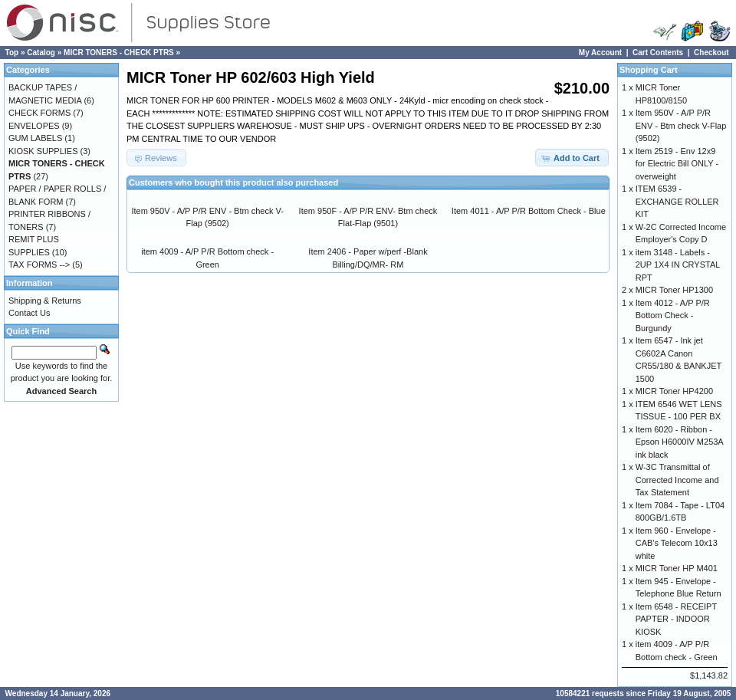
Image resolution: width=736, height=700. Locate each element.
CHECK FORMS (39, 113)
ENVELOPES (34, 126)
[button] (572, 158)
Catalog (41, 53)
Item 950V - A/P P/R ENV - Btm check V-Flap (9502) (681, 125)
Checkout (711, 53)
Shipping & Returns (45, 301)
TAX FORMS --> (39, 265)
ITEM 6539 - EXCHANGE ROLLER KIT (677, 201)
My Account (600, 53)
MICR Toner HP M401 (677, 568)
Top (12, 53)
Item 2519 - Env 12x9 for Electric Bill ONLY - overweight (677, 164)
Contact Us (29, 313)
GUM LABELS (35, 138)
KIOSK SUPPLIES (43, 151)
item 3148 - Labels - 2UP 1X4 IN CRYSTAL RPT (678, 265)
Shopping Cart (649, 70)
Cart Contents (658, 53)
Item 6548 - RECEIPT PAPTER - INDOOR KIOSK (676, 619)
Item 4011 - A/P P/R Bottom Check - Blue (529, 211)
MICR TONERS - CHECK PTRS (119, 53)
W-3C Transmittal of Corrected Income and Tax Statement (677, 480)
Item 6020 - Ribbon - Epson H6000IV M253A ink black (679, 442)
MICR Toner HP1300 (674, 290)
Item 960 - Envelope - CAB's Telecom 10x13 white (677, 543)
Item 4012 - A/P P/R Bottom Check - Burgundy (673, 315)
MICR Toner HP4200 (674, 391)
